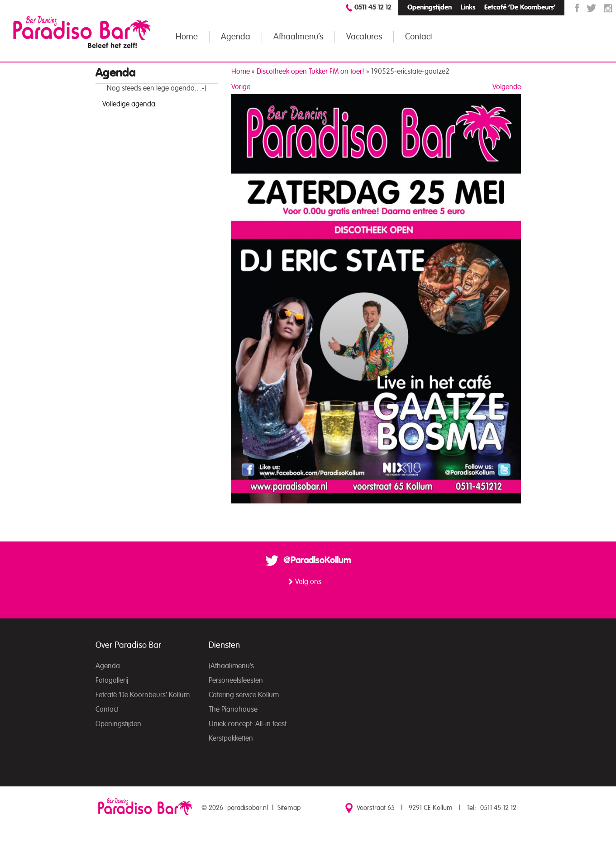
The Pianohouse (233, 709)
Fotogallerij (112, 680)
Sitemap (289, 808)
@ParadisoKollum (317, 560)
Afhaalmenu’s (298, 37)
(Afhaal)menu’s (231, 666)
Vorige (241, 87)
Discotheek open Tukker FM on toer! (310, 72)
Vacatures (364, 37)
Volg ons (308, 582)
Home (187, 37)
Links (468, 7)
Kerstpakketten (231, 738)
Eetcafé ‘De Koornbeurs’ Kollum (143, 695)
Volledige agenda (129, 104)
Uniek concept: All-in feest (248, 724)
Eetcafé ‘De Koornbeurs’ (520, 7)
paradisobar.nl (248, 808)
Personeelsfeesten (236, 680)
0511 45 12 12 (373, 7)
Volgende (507, 87)
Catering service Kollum (244, 695)
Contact (419, 37)
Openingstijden (430, 7)
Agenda (236, 37)
